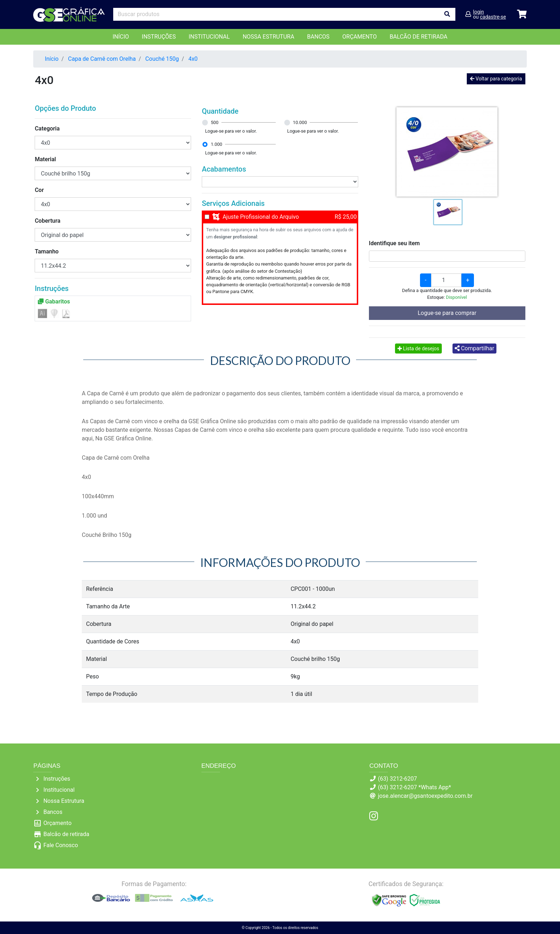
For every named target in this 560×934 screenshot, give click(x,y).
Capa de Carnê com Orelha (102, 59)
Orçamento (57, 823)
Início (121, 37)
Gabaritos (54, 302)
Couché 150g (162, 59)
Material (45, 159)
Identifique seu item (394, 243)
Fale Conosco (61, 845)
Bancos (318, 37)
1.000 (216, 144)
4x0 (193, 59)
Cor (39, 190)
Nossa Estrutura (268, 37)
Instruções (159, 37)
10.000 (300, 122)
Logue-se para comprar (447, 313)
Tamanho (47, 251)
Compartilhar (474, 348)
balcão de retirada (419, 37)
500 (215, 122)
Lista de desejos (418, 349)
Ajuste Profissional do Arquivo (261, 217)
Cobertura (47, 221)
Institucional (209, 37)
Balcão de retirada (66, 834)
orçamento (360, 37)
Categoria (47, 129)
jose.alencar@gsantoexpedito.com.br (425, 796)
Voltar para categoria (496, 79)
